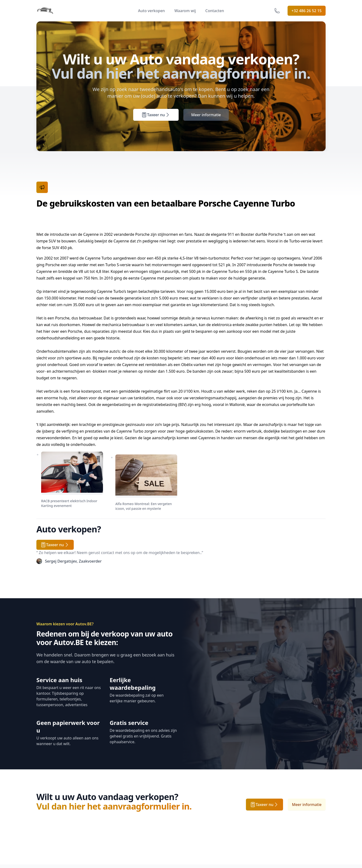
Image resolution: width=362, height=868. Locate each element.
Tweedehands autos (54, 810)
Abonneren (311, 809)
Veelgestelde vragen (104, 791)
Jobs (139, 800)
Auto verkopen (151, 11)
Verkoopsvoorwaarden (205, 791)
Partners (143, 819)
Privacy (191, 800)
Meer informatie (206, 121)
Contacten (215, 11)
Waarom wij (185, 11)
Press (140, 810)
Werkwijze (45, 800)
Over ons (143, 791)
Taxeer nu (156, 121)
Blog (139, 829)
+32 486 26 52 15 (307, 11)
